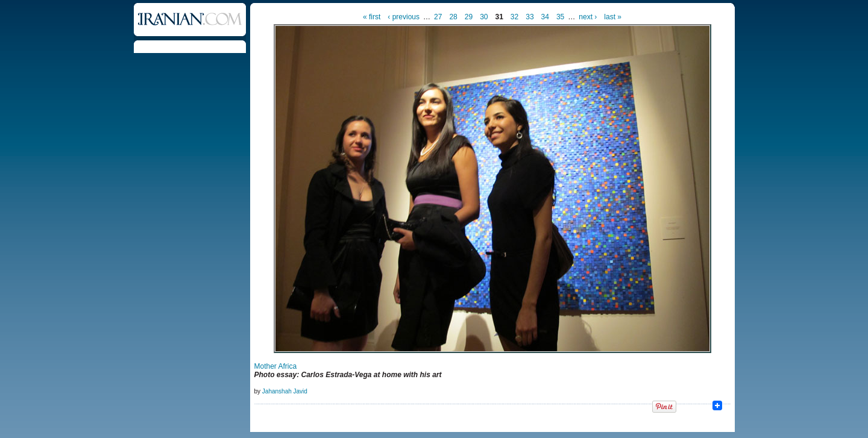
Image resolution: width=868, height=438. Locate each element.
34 (545, 17)
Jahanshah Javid (285, 391)
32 (514, 17)
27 (438, 17)
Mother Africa (276, 366)
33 (530, 17)
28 (453, 17)
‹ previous (404, 17)
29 (469, 17)
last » (613, 17)
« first (372, 17)
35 (560, 17)
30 (484, 17)
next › (588, 17)
